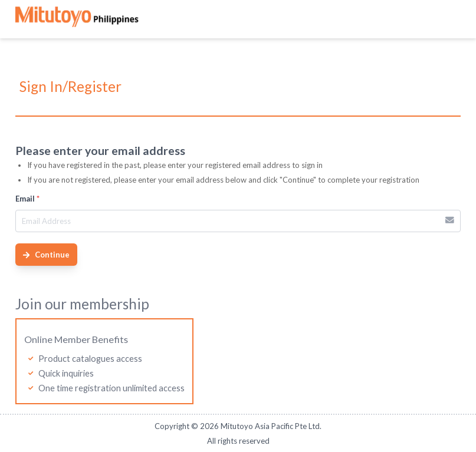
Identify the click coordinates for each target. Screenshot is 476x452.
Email (27, 199)
